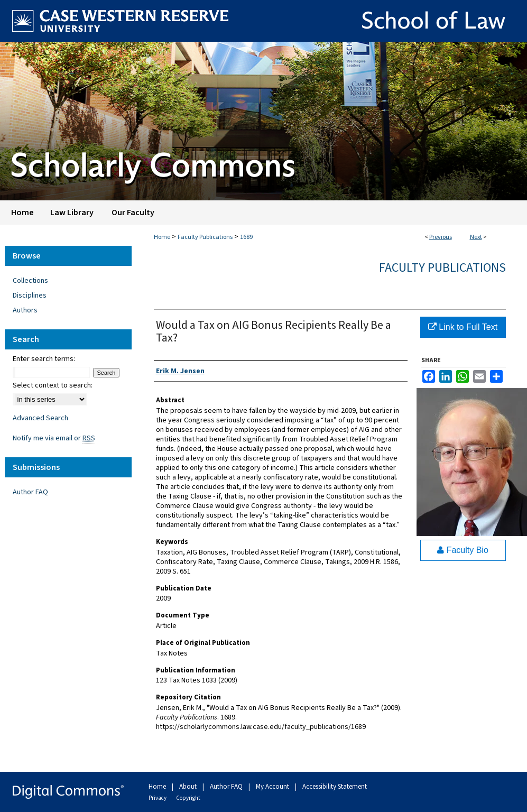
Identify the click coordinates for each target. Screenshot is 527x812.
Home (162, 237)
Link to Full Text (463, 327)
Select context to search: (53, 385)
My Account (273, 787)
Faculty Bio (463, 550)
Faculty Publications (205, 237)
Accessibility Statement (335, 787)
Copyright (188, 798)
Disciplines (30, 296)
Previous (441, 237)
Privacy (158, 798)
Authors (25, 310)
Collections (30, 281)
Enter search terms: (44, 359)
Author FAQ (30, 492)
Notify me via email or (54, 438)
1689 (246, 237)
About (189, 787)
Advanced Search (40, 418)
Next (476, 237)
